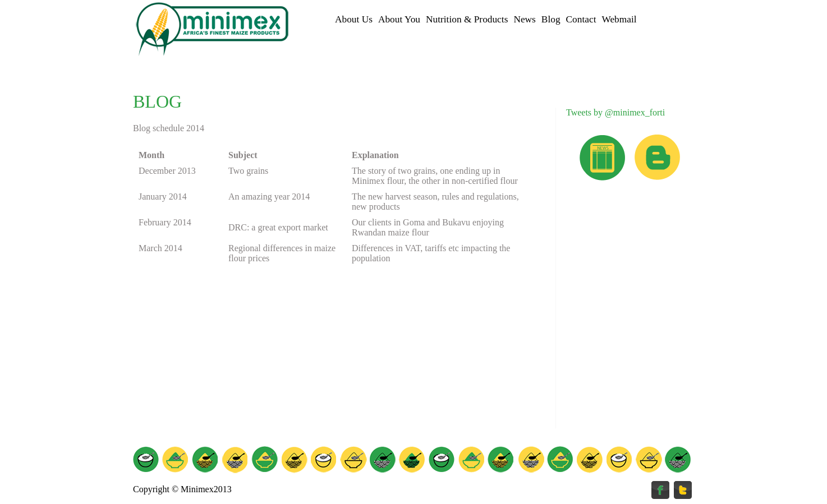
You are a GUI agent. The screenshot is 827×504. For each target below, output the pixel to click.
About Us (354, 19)
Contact (581, 19)
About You (399, 19)
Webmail (619, 19)
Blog (551, 19)
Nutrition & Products (467, 19)
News (524, 19)
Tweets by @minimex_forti (615, 112)
